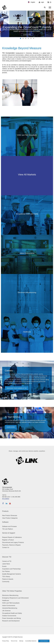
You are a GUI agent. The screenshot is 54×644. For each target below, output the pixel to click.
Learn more (11, 427)
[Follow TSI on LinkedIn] (7, 503)
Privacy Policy (6, 641)
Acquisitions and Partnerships (11, 569)
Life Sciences (6, 611)
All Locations (6, 499)
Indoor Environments (9, 606)
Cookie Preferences (44, 641)
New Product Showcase (10, 515)
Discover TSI (7, 557)
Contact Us (6, 547)
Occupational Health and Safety (12, 613)
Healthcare (6, 600)
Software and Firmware (9, 526)
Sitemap (21, 641)
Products (5, 511)
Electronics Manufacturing (10, 595)
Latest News (6, 564)
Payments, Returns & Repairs (11, 545)
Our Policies (6, 571)
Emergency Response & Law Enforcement (15, 598)
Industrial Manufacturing (10, 608)
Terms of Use (14, 641)
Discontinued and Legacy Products (13, 542)
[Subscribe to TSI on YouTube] (10, 503)
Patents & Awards (8, 579)
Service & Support (9, 533)
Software (5, 522)
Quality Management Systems (12, 574)
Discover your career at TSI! (17, 388)
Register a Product (8, 540)
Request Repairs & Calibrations (12, 537)
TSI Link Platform (8, 529)
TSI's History (6, 577)
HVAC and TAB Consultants (11, 603)
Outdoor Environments (9, 616)
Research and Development (11, 621)
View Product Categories (10, 518)
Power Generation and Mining (11, 618)
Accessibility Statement (31, 641)
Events (4, 566)
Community (6, 582)
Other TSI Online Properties (12, 591)
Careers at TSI (7, 561)
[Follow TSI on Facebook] (3, 503)
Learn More (27, 35)
